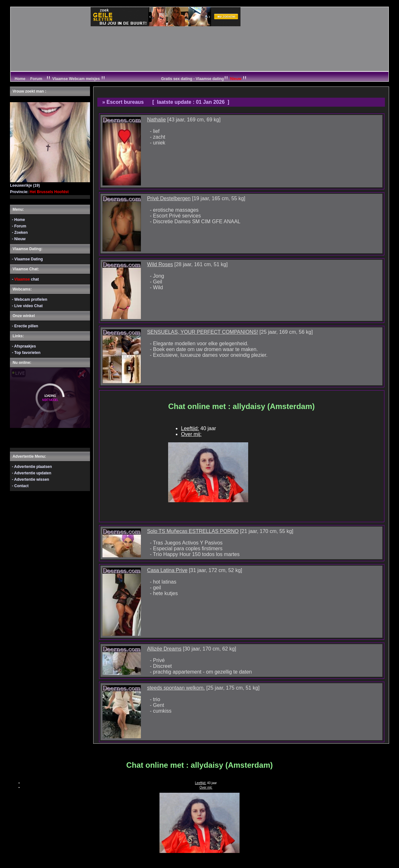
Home (19, 79)
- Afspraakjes (24, 346)
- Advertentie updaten (32, 473)
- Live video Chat (27, 306)
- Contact (20, 486)
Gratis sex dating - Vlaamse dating (204, 79)
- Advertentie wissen (30, 479)
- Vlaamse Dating (27, 259)
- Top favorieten (26, 353)
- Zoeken (20, 233)
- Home (18, 220)
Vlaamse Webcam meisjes (76, 79)
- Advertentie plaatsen (32, 467)
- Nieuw (19, 239)
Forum (36, 79)
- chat (25, 279)
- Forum (19, 226)
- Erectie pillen (25, 326)
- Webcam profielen (29, 299)
